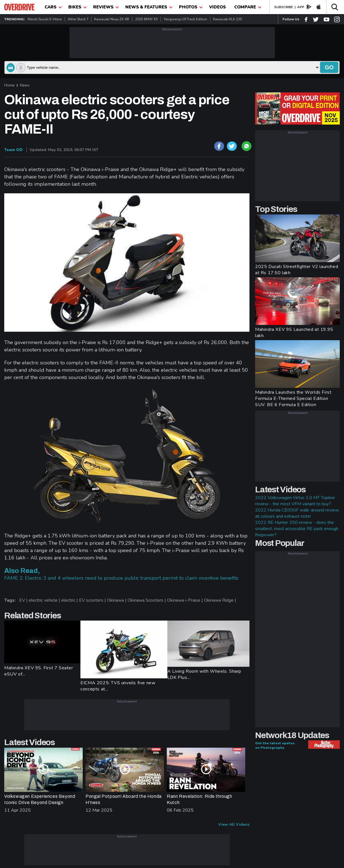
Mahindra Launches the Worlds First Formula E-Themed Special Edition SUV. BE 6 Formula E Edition (293, 398)
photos (191, 7)
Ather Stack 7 (78, 19)
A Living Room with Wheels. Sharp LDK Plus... (204, 674)
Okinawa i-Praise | (186, 600)
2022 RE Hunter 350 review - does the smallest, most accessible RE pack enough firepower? (297, 529)
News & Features (149, 7)
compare (248, 7)
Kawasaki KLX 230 (227, 19)
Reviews (106, 7)
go (329, 67)
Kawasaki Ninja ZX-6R (112, 19)
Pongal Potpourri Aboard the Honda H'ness (124, 799)
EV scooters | (93, 600)
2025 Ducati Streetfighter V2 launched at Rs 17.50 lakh (297, 270)
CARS (53, 7)
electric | (70, 600)
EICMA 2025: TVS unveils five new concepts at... (118, 686)
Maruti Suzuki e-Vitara (45, 19)
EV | (24, 600)
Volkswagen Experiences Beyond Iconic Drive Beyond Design (40, 799)
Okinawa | (117, 600)
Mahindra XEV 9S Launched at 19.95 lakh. (294, 333)
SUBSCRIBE (283, 7)
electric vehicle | (45, 600)
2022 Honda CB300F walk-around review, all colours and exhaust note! (297, 513)
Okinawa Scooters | (147, 600)
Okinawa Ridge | (221, 600)
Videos (217, 7)
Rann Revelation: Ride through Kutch (199, 799)
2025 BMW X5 (146, 19)
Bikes (77, 7)
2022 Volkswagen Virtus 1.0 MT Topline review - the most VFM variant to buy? (295, 501)
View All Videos (234, 824)
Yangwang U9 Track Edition (185, 19)
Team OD (13, 150)
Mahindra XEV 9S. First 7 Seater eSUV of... (39, 671)
